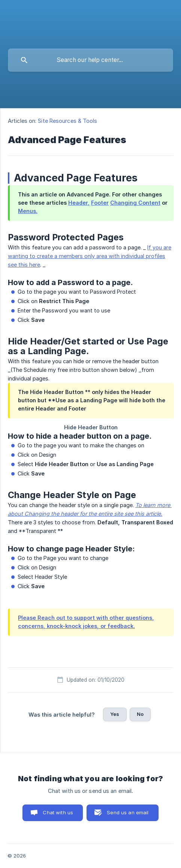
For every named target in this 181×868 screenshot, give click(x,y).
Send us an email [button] (128, 812)
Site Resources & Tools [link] (67, 121)
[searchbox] (90, 60)
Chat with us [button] (58, 812)
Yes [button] (115, 714)
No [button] (140, 714)
